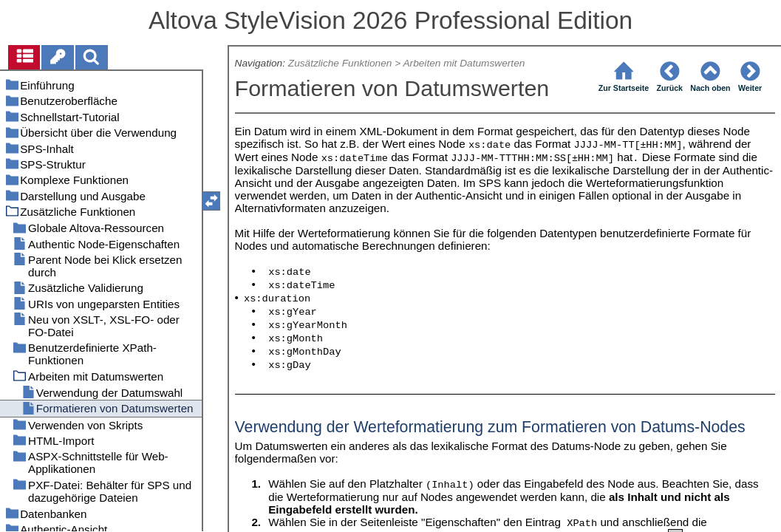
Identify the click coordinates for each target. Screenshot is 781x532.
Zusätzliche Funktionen (340, 63)
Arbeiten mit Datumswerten (464, 63)
